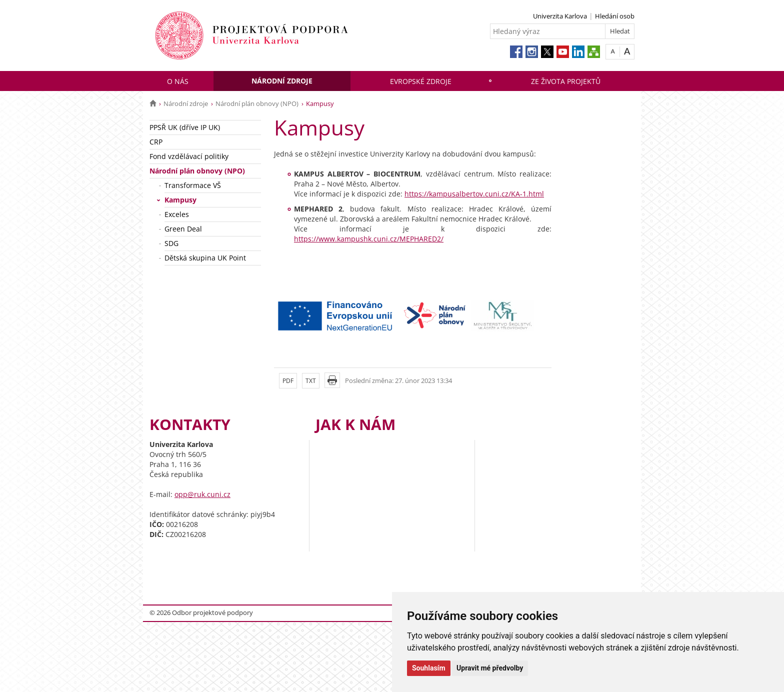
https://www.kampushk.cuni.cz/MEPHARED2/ (369, 239)
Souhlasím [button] (429, 668)
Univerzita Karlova (560, 16)
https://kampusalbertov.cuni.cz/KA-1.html (474, 194)
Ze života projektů (566, 81)
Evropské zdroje (421, 81)
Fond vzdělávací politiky (189, 156)
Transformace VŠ (193, 185)
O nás (178, 81)
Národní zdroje (282, 81)
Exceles (177, 214)
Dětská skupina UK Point (205, 258)
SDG (171, 243)
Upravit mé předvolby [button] (490, 668)
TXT (311, 381)
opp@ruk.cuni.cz (202, 494)
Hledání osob (615, 16)
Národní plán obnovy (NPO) (257, 103)
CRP (156, 142)
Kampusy (180, 200)
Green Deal (183, 229)
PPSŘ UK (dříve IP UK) (185, 127)
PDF (288, 381)
